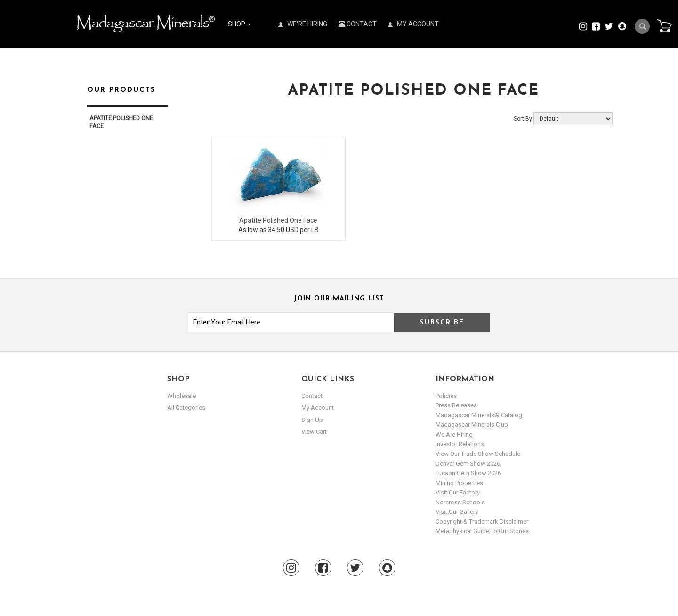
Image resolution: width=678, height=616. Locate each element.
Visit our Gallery (457, 512)
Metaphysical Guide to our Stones (482, 531)
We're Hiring (303, 24)
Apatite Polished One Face (278, 220)
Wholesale (182, 396)
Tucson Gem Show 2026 (468, 473)
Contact (358, 24)
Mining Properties (459, 483)
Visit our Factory (458, 492)
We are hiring (454, 434)
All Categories (186, 408)
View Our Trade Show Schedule (478, 454)
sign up (312, 420)
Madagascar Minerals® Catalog (479, 415)
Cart (664, 25)
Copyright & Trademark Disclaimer (482, 522)
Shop (240, 24)
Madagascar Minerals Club (472, 425)
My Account (413, 24)
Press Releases (456, 405)
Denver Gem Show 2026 (468, 464)
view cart (314, 432)
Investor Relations (460, 444)
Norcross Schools (460, 502)
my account (318, 408)
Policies (446, 396)
